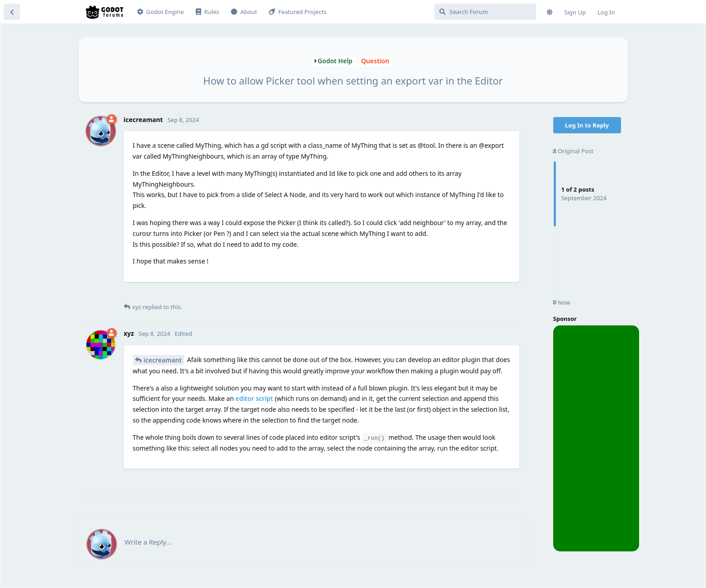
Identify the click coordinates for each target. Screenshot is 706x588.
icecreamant (163, 360)
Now (562, 302)
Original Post (573, 151)
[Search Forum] (485, 12)
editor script (254, 398)
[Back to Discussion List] (12, 12)
